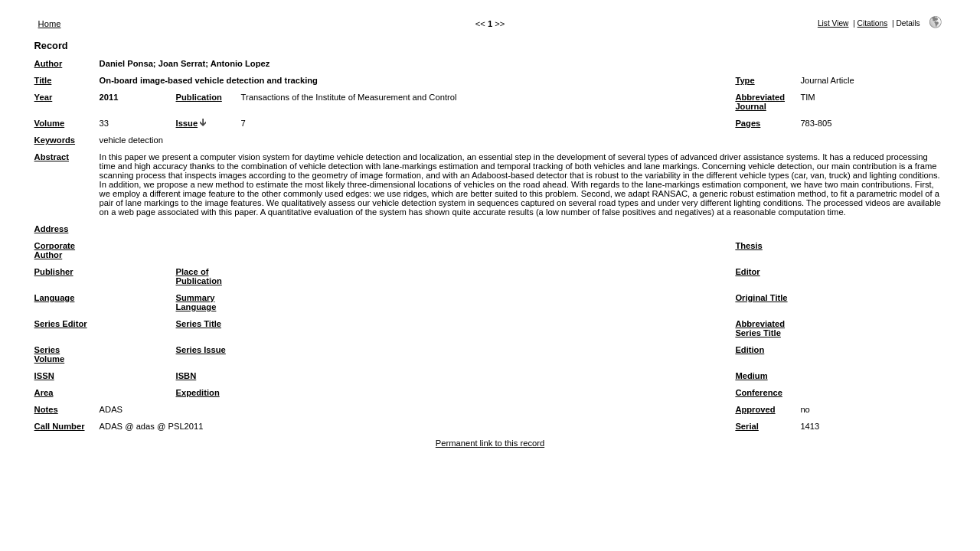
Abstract (52, 157)
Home (50, 24)
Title (43, 80)
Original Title (761, 298)
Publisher (54, 272)
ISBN (186, 376)
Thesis (748, 246)
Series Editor (61, 324)
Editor (747, 272)
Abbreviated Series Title (760, 328)
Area (44, 393)
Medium (751, 376)
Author (49, 64)
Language (55, 298)
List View (833, 23)
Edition (750, 350)
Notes (46, 409)
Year (44, 97)
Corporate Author (55, 250)
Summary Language (196, 302)
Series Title (199, 324)
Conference (759, 393)
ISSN (44, 376)
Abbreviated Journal (760, 102)
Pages (748, 123)
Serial (746, 426)
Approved (755, 409)
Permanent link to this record (490, 443)
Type (745, 80)
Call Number (60, 426)
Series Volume (50, 354)
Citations (873, 23)
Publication (199, 97)
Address (52, 229)
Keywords (55, 140)
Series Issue (201, 350)
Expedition (198, 393)
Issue (187, 123)
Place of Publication (199, 276)
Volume (50, 123)
